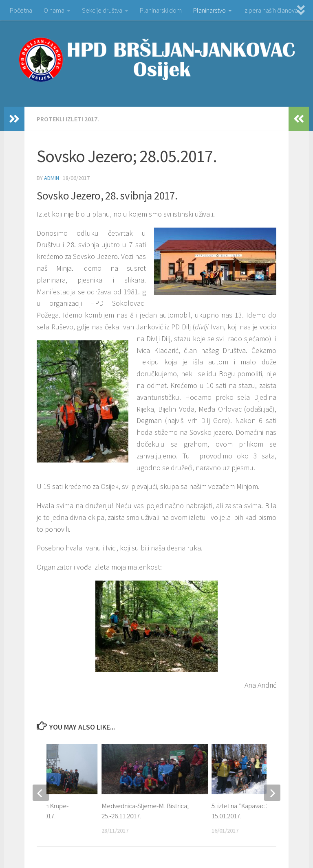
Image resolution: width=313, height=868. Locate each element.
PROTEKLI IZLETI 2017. (68, 119)
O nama (54, 10)
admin (52, 178)
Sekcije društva (102, 10)
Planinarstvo (209, 10)
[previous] (41, 793)
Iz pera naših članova (271, 10)
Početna (21, 10)
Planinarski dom (161, 10)
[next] (272, 793)
